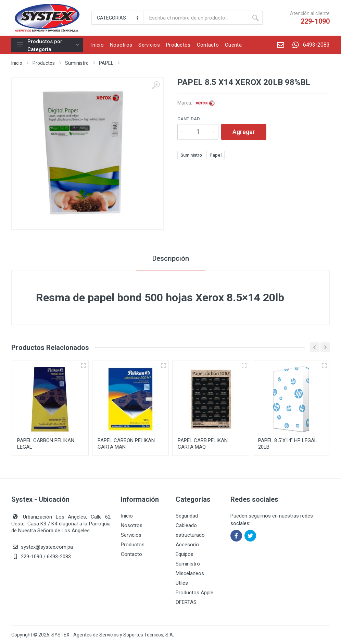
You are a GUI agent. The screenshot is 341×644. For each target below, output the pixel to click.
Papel (216, 155)
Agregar (244, 132)
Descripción (171, 258)
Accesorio (187, 545)
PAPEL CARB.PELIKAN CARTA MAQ (203, 444)
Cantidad (189, 119)
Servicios (131, 535)
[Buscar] (196, 18)
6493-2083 (309, 45)
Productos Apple (194, 593)
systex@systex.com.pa (47, 547)
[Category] (118, 18)
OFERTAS (186, 602)
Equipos (185, 554)
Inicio (17, 63)
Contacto (131, 554)
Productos (44, 63)
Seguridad (187, 516)
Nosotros (132, 525)
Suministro (77, 63)
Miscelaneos (190, 573)
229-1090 (315, 21)
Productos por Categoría (48, 45)
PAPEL (106, 63)
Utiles (182, 583)
